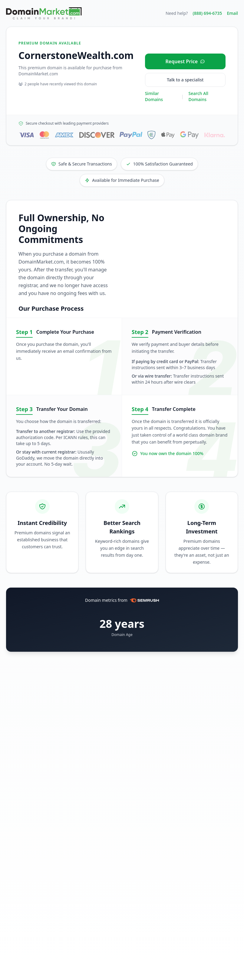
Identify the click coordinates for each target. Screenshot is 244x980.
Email (232, 13)
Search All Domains (198, 96)
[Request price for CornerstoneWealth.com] (185, 61)
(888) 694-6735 (207, 13)
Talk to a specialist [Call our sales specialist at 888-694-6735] (185, 80)
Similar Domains (154, 96)
